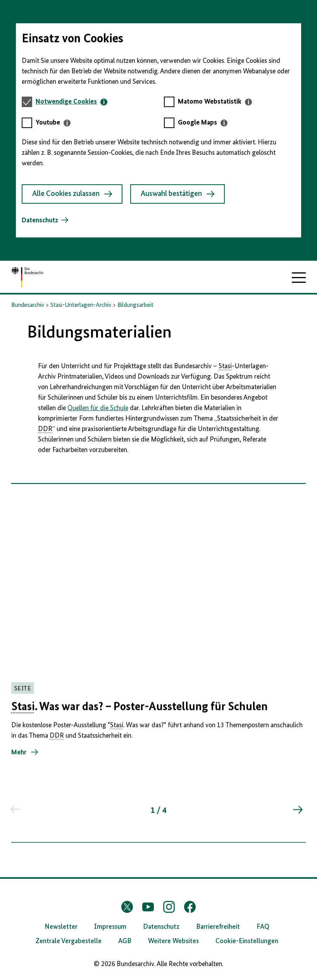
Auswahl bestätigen (177, 194)
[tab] (71, 102)
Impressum (110, 927)
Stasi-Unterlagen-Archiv (81, 305)
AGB (125, 941)
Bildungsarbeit (135, 305)
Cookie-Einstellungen (247, 941)
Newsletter (61, 927)
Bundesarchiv (28, 305)
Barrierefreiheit (218, 927)
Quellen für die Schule (98, 408)
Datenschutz (40, 220)
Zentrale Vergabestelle (69, 941)
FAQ (263, 927)
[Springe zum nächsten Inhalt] (297, 814)
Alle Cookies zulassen (72, 194)
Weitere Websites (173, 941)
